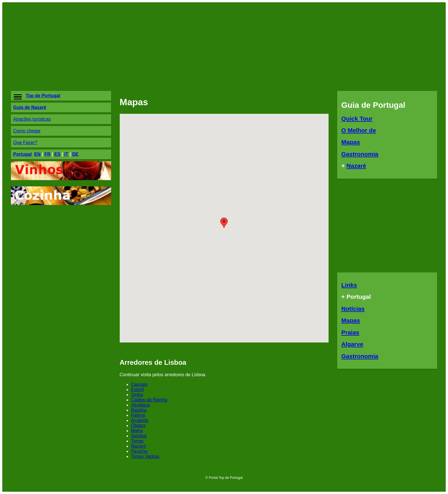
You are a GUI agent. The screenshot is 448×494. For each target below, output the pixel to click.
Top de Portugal (43, 96)
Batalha (139, 410)
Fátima (138, 415)
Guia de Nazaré (30, 107)
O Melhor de (359, 130)
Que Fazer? (25, 143)
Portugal (22, 154)
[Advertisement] (178, 47)
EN (37, 154)
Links (349, 285)
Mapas (351, 142)
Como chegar (27, 131)
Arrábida (140, 420)
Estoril (137, 390)
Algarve (352, 344)
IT (66, 154)
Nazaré (139, 446)
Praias (350, 332)
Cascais (139, 384)
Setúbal (139, 436)
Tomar (137, 441)
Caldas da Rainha (149, 400)
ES (57, 154)
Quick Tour (357, 118)
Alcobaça (141, 405)
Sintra (137, 395)
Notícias (353, 309)
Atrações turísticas (32, 119)
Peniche (139, 451)
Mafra (137, 431)
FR (47, 154)
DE (75, 154)
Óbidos (138, 426)
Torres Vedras (145, 456)
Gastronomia (360, 154)
